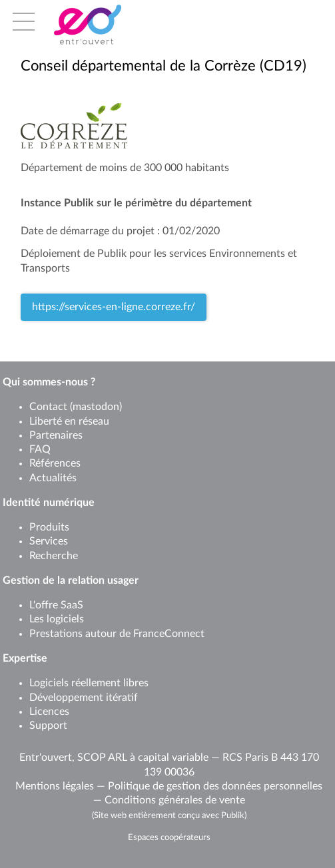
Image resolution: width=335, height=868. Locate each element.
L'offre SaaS (56, 605)
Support (48, 726)
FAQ (40, 449)
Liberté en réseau (69, 421)
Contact (48, 407)
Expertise (25, 658)
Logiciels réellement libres (89, 683)
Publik (233, 815)
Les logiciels (57, 619)
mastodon (96, 407)
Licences (49, 712)
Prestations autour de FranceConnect (117, 634)
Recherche (54, 556)
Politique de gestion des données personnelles (215, 786)
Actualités (53, 478)
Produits (49, 527)
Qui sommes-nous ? (49, 382)
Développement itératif (84, 698)
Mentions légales (55, 786)
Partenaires (56, 435)
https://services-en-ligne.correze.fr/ (114, 307)
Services (49, 541)
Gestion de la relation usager (71, 580)
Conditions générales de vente (175, 800)
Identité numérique (49, 503)
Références (55, 463)
